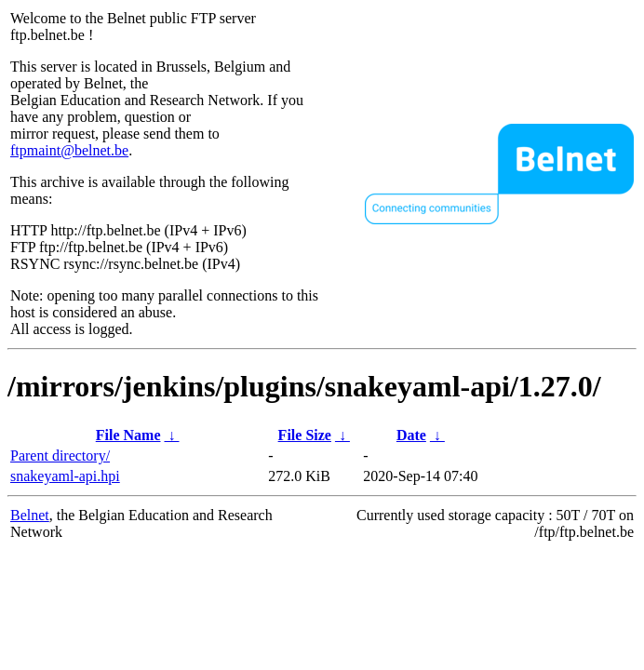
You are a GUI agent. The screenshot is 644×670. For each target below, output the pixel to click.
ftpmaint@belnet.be (69, 150)
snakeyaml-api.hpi (65, 476)
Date (411, 435)
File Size (305, 435)
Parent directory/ (60, 456)
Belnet (30, 515)
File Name (128, 435)
